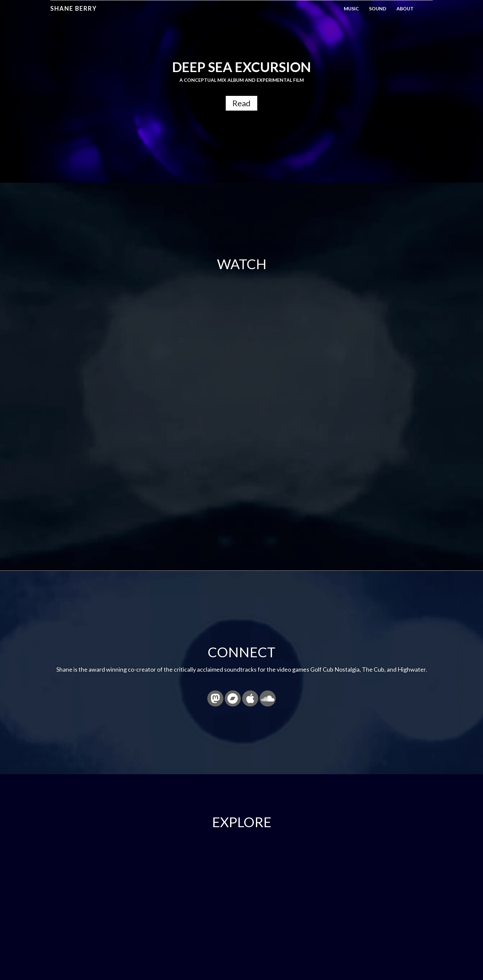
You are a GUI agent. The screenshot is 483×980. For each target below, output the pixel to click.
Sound (378, 9)
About (405, 9)
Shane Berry (74, 8)
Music (351, 9)
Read (241, 103)
